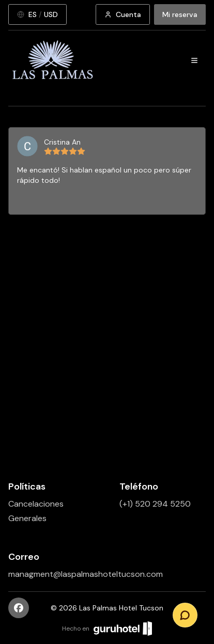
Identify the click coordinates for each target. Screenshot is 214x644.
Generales (27, 518)
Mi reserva (180, 14)
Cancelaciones (36, 504)
